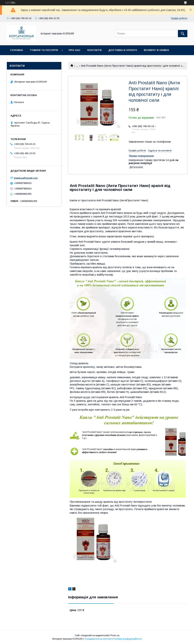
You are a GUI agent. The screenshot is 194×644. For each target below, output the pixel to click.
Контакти (94, 50)
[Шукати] (183, 34)
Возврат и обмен (156, 50)
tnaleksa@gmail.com (26, 178)
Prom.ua (115, 635)
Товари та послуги (44, 50)
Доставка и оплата (123, 50)
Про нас (75, 50)
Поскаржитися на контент (98, 639)
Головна (17, 50)
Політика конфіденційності (127, 639)
